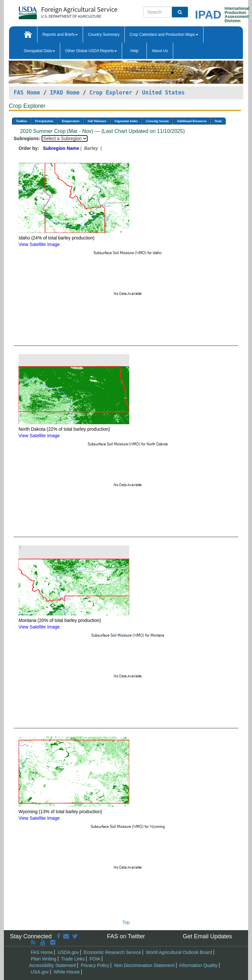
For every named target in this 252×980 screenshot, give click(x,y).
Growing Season (157, 121)
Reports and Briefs (60, 35)
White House (67, 972)
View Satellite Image (39, 244)
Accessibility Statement (53, 965)
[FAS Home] (52, 11)
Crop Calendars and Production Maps (164, 35)
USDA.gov (68, 952)
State (218, 121)
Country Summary (104, 35)
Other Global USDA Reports (91, 51)
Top (126, 922)
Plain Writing (44, 959)
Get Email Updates (207, 936)
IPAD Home (65, 93)
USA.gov (40, 972)
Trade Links (73, 959)
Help (134, 51)
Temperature (70, 121)
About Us (160, 51)
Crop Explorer (111, 93)
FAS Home (27, 93)
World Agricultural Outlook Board (179, 952)
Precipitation (44, 121)
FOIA (95, 959)
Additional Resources (192, 121)
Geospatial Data (39, 51)
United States (163, 93)
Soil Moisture (97, 121)
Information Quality (198, 965)
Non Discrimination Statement (144, 965)
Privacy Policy (95, 965)
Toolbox (21, 121)
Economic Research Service (112, 952)
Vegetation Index (126, 121)
